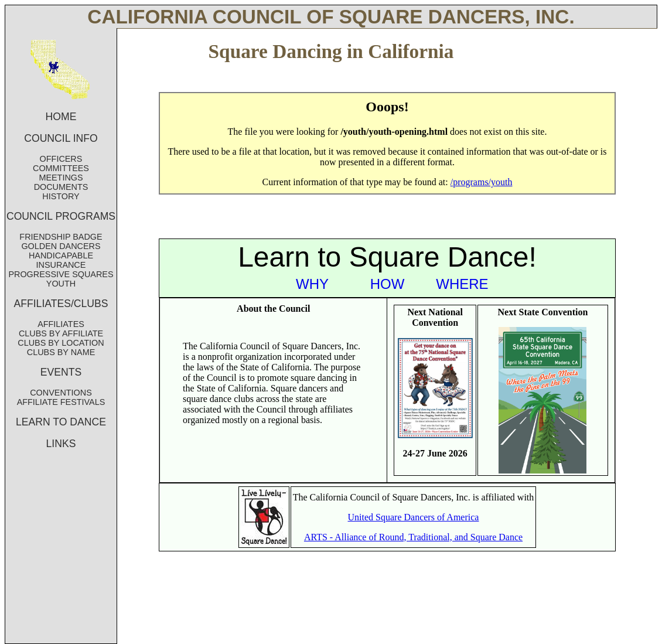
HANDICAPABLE (61, 255)
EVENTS (61, 372)
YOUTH (61, 284)
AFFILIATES (61, 324)
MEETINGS (61, 178)
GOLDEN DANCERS (61, 246)
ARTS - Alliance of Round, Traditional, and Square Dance (413, 537)
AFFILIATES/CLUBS (61, 304)
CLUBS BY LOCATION (61, 343)
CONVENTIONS (61, 393)
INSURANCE (61, 265)
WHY (312, 284)
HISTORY (61, 196)
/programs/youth (482, 182)
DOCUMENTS (61, 187)
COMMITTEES (61, 168)
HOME (61, 117)
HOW (388, 284)
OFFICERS (61, 159)
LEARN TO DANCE (61, 422)
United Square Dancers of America (414, 517)
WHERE (462, 284)
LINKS (61, 444)
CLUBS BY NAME (61, 352)
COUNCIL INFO (61, 138)
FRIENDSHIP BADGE (61, 237)
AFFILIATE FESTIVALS (61, 402)
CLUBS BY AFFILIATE (61, 333)
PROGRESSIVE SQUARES (61, 274)
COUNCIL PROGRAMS (61, 216)
